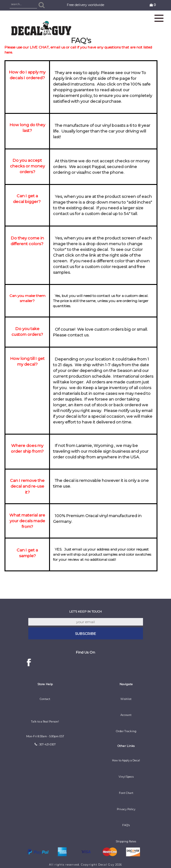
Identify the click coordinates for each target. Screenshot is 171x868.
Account (126, 715)
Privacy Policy (126, 809)
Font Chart (126, 793)
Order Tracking (126, 731)
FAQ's (126, 825)
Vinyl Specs (126, 777)
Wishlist (126, 699)
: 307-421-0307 (47, 745)
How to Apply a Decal (126, 760)
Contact (45, 699)
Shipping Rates (126, 841)
